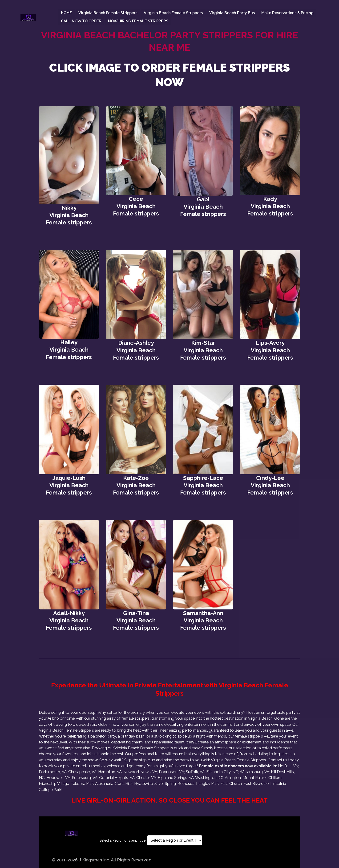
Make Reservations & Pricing (287, 13)
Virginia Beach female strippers (108, 13)
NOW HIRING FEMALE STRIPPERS (138, 21)
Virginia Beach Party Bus (232, 13)
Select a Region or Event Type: (123, 840)
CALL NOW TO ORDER (81, 21)
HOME (66, 13)
